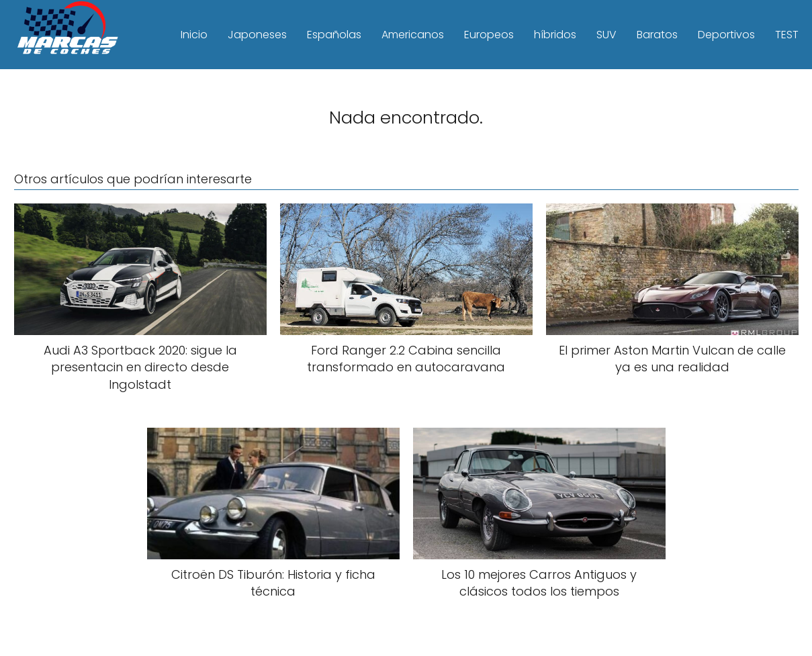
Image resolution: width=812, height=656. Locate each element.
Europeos (489, 35)
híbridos (555, 35)
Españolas (334, 35)
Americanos (413, 35)
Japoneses (257, 35)
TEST (787, 35)
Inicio (194, 35)
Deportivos (726, 35)
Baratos (657, 35)
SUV (606, 35)
